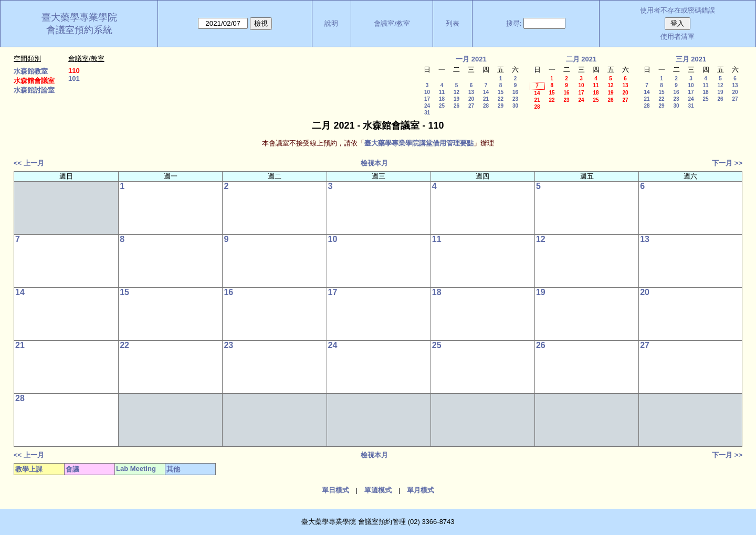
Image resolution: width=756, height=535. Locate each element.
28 (486, 106)
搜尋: (514, 23)
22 (501, 99)
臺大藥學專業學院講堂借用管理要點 (419, 143)
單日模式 (335, 490)
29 (501, 106)
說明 (331, 23)
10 (427, 92)
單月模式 (421, 490)
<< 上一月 (29, 163)
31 (427, 113)
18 (442, 99)
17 (427, 99)
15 (501, 92)
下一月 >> (727, 163)
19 (456, 99)
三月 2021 (691, 59)
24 (427, 106)
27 (471, 106)
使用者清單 (678, 36)
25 (442, 106)
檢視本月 (374, 163)
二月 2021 (581, 59)
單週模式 (378, 490)
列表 (453, 23)
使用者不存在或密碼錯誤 (678, 10)
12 (456, 92)
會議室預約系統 (79, 30)
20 (471, 99)
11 (442, 92)
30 (515, 106)
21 (486, 99)
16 (515, 92)
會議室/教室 (392, 23)
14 (486, 92)
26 (456, 106)
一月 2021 (471, 59)
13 (471, 92)
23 (515, 99)
